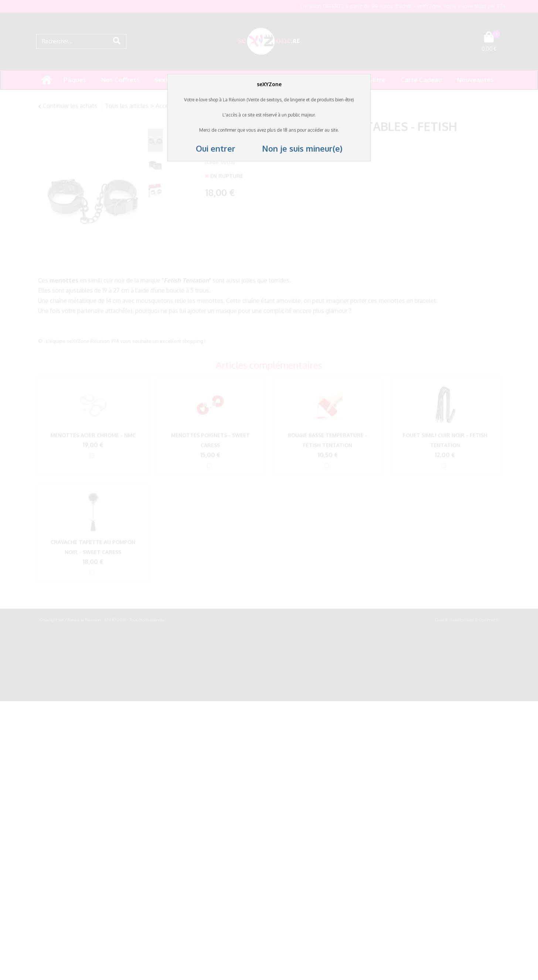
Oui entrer (217, 148)
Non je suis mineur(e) (290, 148)
